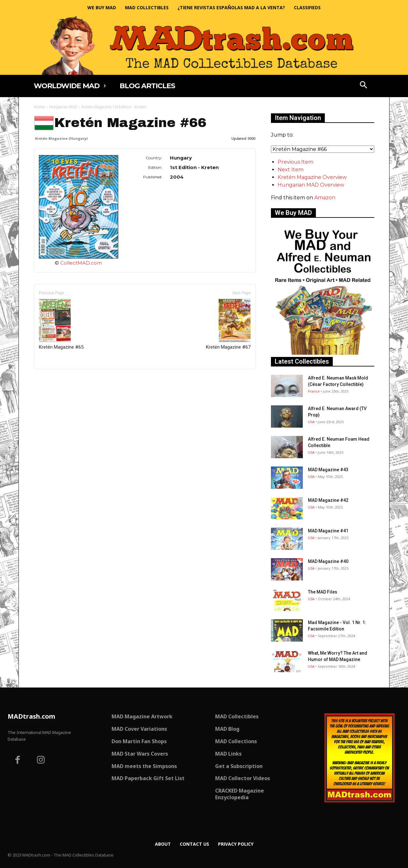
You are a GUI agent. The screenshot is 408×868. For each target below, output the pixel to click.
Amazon (325, 198)
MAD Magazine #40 (328, 561)
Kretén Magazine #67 (228, 324)
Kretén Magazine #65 (61, 324)
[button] (364, 86)
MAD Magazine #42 (328, 500)
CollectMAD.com (81, 263)
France (314, 391)
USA (311, 422)
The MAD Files (323, 592)
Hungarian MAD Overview (311, 185)
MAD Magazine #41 (328, 531)
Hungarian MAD (63, 107)
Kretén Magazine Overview (312, 177)
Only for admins (56, 380)
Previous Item (295, 162)
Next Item (291, 170)
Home (39, 107)
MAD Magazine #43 (328, 470)
